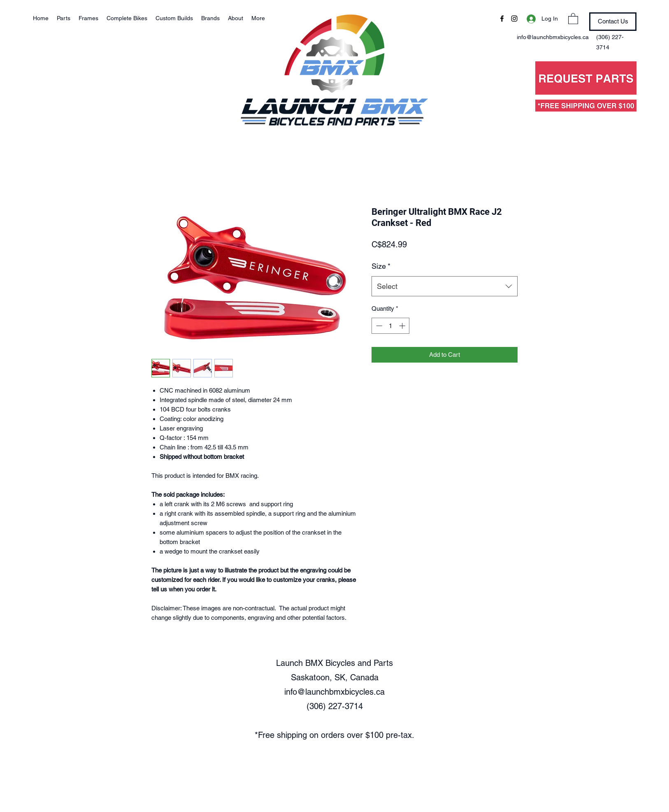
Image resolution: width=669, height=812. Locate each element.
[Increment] (403, 326)
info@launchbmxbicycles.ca (334, 692)
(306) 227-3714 (335, 706)
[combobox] (445, 286)
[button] (573, 18)
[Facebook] (502, 19)
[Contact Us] (613, 22)
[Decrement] (378, 326)
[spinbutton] (391, 326)
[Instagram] (514, 19)
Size (381, 266)
